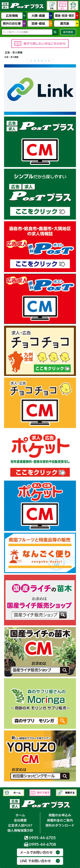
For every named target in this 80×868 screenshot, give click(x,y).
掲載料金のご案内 (60, 820)
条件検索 (68, 32)
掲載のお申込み (60, 815)
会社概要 (20, 820)
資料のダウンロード (60, 825)
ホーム (20, 815)
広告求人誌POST (20, 825)
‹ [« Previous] (28, 61)
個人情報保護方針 (20, 830)
